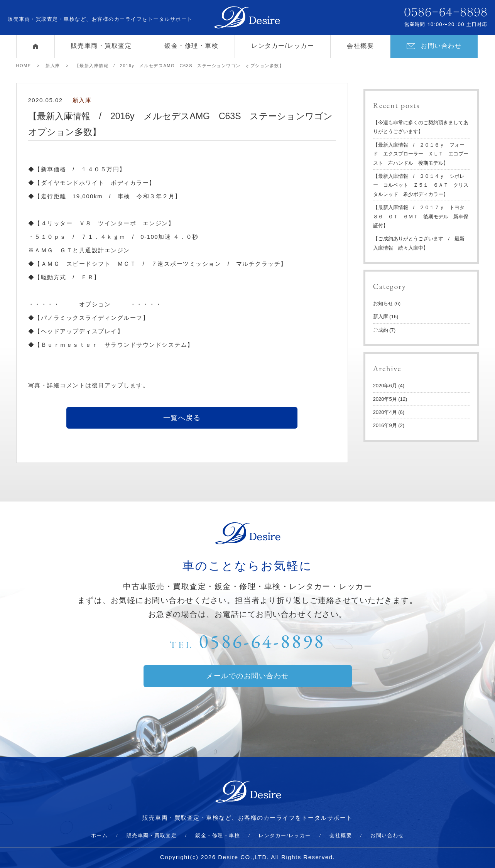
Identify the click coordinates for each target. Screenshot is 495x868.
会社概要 (360, 46)
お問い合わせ (434, 46)
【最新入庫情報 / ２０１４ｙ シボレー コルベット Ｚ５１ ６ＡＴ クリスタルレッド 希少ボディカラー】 (421, 185)
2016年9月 (385, 425)
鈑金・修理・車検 (191, 46)
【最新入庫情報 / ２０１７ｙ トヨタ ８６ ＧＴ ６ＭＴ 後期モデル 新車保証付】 (422, 216)
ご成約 (381, 330)
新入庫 (53, 66)
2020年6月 (385, 386)
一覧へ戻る (182, 418)
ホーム (100, 835)
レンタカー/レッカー (283, 46)
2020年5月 (385, 399)
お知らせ (383, 303)
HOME (24, 66)
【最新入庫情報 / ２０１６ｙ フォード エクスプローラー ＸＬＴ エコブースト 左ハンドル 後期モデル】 (421, 154)
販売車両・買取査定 (101, 46)
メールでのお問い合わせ (247, 676)
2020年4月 (385, 412)
